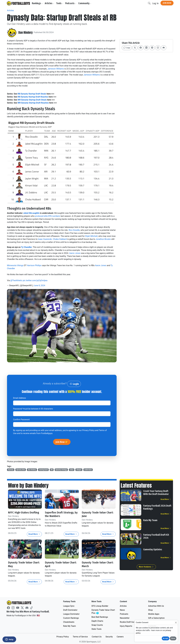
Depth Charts (97, 621)
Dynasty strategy (61, 470)
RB (52, 470)
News (122, 610)
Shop (150, 610)
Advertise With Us (156, 606)
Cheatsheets (69, 622)
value (72, 470)
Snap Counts (97, 625)
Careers (120, 637)
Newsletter (125, 618)
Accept (166, 638)
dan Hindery (32, 470)
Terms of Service (80, 637)
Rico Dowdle (74, 230)
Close (173, 638)
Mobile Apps (154, 614)
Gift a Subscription (156, 618)
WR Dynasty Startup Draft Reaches (33, 103)
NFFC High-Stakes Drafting (25, 512)
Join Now (167, 3)
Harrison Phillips (34, 265)
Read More (34, 534)
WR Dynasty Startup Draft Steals (32, 100)
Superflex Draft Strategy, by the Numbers (60, 514)
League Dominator (71, 614)
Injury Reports (126, 626)
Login (74, 384)
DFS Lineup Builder (100, 606)
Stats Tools (96, 629)
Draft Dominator (70, 610)
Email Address (19, 398)
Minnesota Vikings (15, 265)
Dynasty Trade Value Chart (103, 612)
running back (43, 470)
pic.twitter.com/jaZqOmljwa (35, 280)
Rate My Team (150, 520)
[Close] (176, 623)
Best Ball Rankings (100, 617)
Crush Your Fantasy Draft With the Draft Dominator (156, 493)
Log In (155, 3)
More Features (146, 567)
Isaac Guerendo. (45, 239)
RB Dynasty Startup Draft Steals (32, 94)
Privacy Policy (88, 430)
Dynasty (11, 470)
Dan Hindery (26, 33)
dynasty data (21, 470)
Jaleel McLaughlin (31, 213)
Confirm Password (21, 420)
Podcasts (71, 3)
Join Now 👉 (62, 442)
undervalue (88, 470)
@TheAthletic (16, 280)
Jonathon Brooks (103, 239)
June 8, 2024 (39, 285)
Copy (127, 48)
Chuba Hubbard (60, 239)
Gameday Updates (153, 549)
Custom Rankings (71, 618)
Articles (50, 3)
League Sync (69, 606)
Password (33, 409)
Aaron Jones (75, 253)
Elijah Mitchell (91, 236)
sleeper (79, 470)
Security (109, 637)
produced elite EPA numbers (48, 216)
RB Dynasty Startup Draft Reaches (33, 97)
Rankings (38, 3)
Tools (60, 3)
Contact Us (97, 637)
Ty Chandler (26, 247)
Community (85, 3)
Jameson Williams (56, 69)
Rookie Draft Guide (128, 622)
